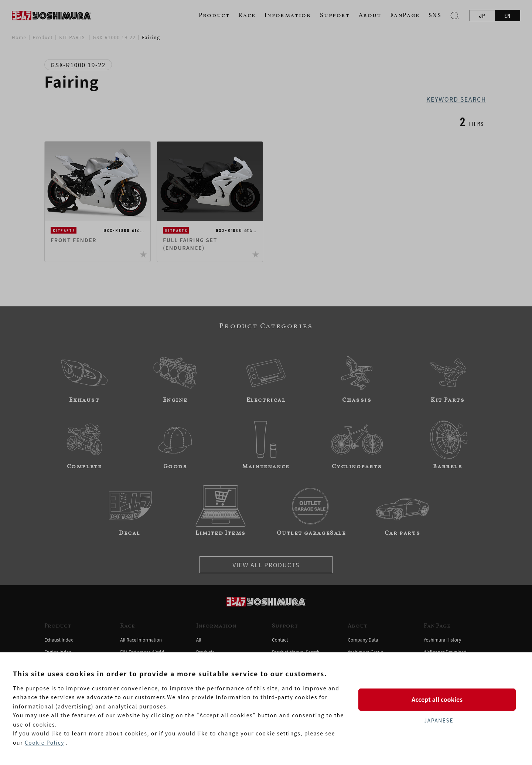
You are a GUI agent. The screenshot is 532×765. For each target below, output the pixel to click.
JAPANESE (439, 720)
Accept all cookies (439, 699)
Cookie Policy (45, 742)
